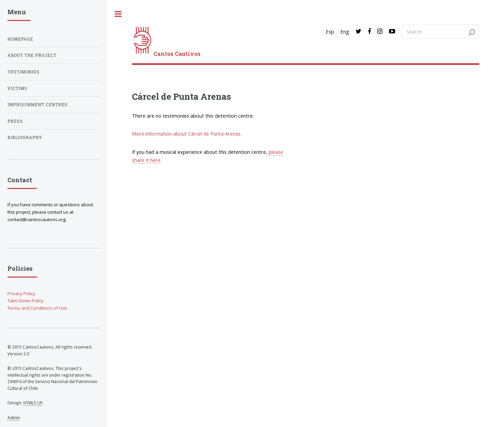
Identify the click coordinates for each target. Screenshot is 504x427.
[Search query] (440, 31)
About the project (32, 55)
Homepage (20, 39)
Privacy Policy (21, 293)
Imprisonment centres (38, 105)
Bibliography (25, 137)
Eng (345, 31)
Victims (17, 88)
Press (15, 121)
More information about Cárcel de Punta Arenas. (187, 134)
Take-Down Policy (26, 301)
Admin (14, 418)
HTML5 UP (33, 403)
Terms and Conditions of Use (37, 308)
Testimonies (24, 72)
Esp (330, 31)
